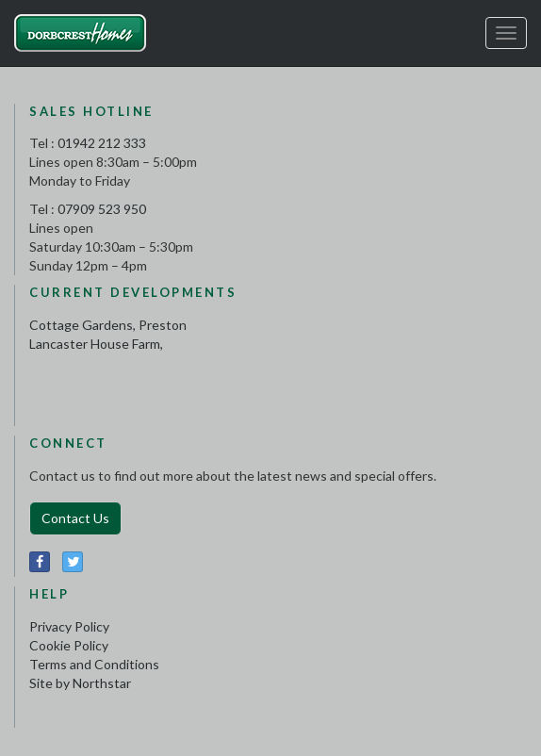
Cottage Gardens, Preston (108, 325)
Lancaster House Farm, (96, 344)
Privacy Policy (69, 626)
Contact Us (75, 518)
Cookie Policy (69, 645)
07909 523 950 (102, 209)
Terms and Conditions (94, 664)
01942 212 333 (102, 143)
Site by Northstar (80, 683)
